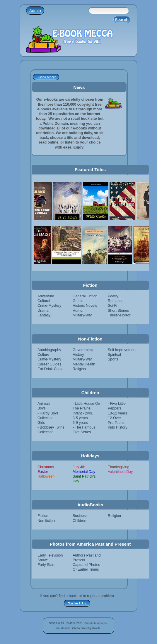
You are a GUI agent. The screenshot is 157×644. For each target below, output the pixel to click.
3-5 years (80, 418)
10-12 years (117, 413)
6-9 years (80, 423)
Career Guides (49, 364)
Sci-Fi (112, 306)
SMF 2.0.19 (57, 623)
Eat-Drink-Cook (50, 369)
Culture (43, 355)
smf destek (63, 628)
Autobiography (49, 350)
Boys (42, 408)
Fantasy (44, 315)
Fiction (43, 516)
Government (83, 350)
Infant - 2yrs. (83, 413)
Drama (43, 311)
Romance (116, 301)
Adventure (46, 296)
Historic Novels (85, 306)
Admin (35, 11)
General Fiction (85, 296)
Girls (41, 423)
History (78, 355)
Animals (44, 404)
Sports (113, 359)
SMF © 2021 (75, 623)
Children (79, 521)
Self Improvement (122, 350)
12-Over (114, 418)
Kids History (118, 427)
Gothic (78, 301)
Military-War (82, 315)
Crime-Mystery (49, 306)
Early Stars (46, 565)
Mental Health (84, 364)
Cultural (44, 301)
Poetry (113, 296)
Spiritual (114, 355)
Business (80, 516)
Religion (79, 369)
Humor (78, 311)
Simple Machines (95, 623)
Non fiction (46, 521)
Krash (96, 628)
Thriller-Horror (119, 315)
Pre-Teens (116, 423)
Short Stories (118, 311)
